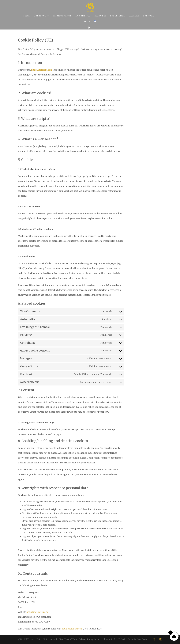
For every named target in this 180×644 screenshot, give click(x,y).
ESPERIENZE (118, 16)
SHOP (87, 21)
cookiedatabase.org (72, 629)
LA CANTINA (83, 16)
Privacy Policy (86, 639)
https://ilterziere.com (42, 70)
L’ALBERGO (40, 16)
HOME (26, 16)
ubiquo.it (107, 639)
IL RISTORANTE (62, 16)
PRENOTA (149, 16)
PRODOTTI (100, 16)
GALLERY (134, 16)
